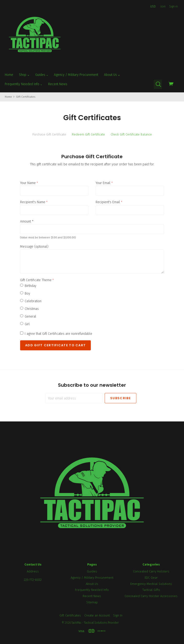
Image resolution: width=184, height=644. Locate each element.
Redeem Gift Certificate (88, 134)
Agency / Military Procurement (76, 75)
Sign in (173, 6)
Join (163, 6)
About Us (112, 75)
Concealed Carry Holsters (151, 571)
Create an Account (97, 615)
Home (9, 75)
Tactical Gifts (151, 590)
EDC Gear (151, 578)
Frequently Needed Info (24, 84)
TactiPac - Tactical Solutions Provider (95, 623)
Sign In (118, 615)
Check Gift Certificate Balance (131, 134)
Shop (24, 75)
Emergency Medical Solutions (151, 584)
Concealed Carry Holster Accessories (151, 596)
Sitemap (92, 602)
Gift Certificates (70, 615)
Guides (42, 75)
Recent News (58, 84)
